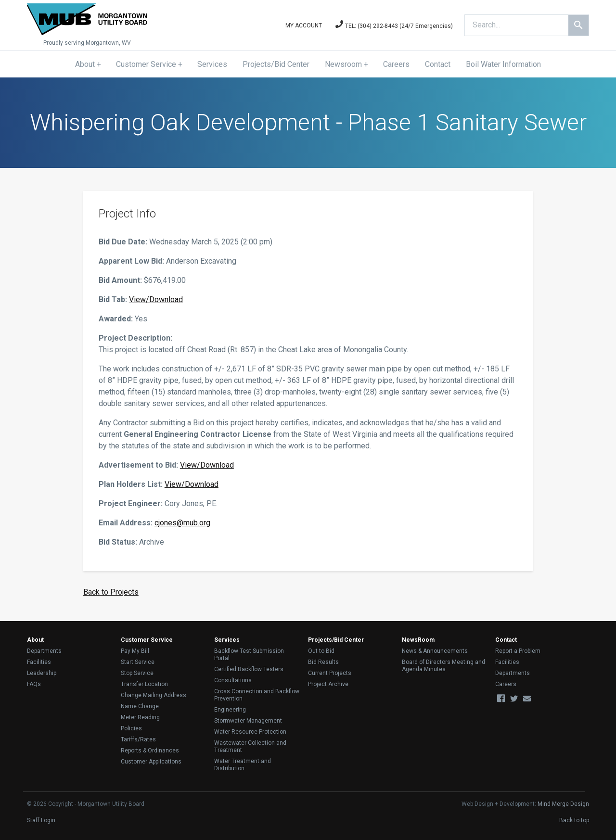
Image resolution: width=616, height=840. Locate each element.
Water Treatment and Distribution (243, 765)
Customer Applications (151, 762)
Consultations (233, 680)
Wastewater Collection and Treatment (250, 746)
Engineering (230, 710)
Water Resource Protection (250, 732)
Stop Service (137, 673)
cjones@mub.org (182, 523)
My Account (304, 25)
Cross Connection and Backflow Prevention (257, 695)
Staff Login (41, 820)
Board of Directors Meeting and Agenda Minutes (443, 666)
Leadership (42, 673)
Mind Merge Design (563, 804)
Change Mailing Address (154, 695)
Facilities (39, 662)
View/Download (156, 299)
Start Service (138, 662)
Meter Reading (140, 717)
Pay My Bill (135, 651)
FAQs (34, 684)
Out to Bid (321, 651)
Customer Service (146, 64)
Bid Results (323, 662)
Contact (438, 64)
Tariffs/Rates (138, 739)
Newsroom (343, 64)
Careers (396, 64)
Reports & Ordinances (150, 751)
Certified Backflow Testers (249, 669)
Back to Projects (111, 592)
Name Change (140, 706)
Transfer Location (144, 684)
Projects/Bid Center (276, 64)
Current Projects (330, 673)
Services (212, 64)
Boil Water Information (503, 64)
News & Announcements (435, 651)
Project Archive (328, 684)
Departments (44, 651)
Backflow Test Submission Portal (249, 655)
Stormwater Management (248, 721)
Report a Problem (518, 651)
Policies (131, 728)
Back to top (574, 820)
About (85, 64)
